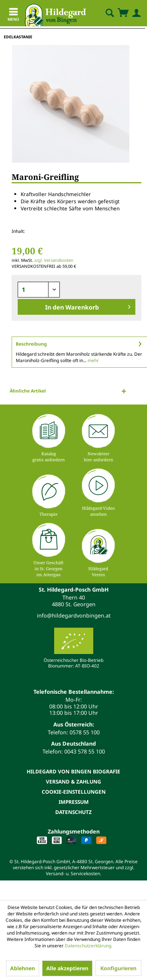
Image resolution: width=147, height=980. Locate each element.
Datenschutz (73, 812)
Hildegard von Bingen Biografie (73, 771)
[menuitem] (103, 13)
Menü (13, 16)
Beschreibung (31, 344)
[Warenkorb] (123, 13)
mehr (93, 360)
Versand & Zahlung (73, 781)
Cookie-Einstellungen (74, 792)
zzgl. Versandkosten (54, 260)
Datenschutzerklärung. (89, 946)
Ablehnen (23, 968)
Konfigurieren (118, 968)
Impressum (74, 802)
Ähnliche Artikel (28, 391)
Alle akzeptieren (67, 968)
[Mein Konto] (135, 13)
